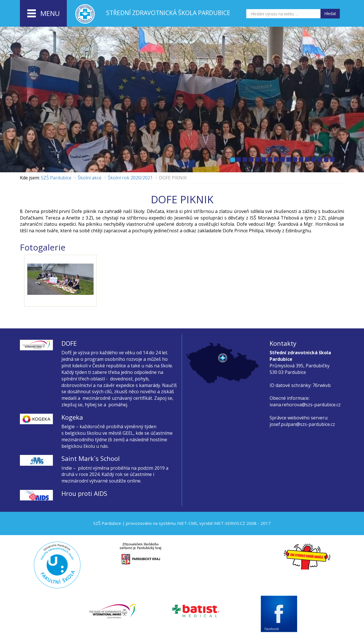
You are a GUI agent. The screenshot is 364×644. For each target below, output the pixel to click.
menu (44, 14)
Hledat (330, 14)
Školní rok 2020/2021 (130, 178)
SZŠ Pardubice (56, 178)
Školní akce (90, 178)
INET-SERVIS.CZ (229, 523)
